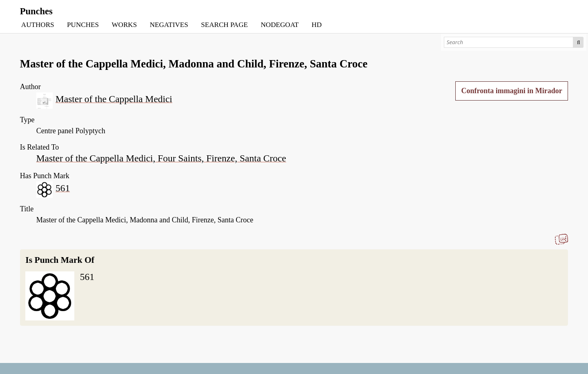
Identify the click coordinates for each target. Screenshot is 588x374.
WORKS (124, 25)
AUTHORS (38, 25)
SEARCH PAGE (224, 25)
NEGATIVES (169, 25)
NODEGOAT (280, 25)
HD (317, 25)
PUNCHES (83, 25)
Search (578, 42)
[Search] (509, 42)
